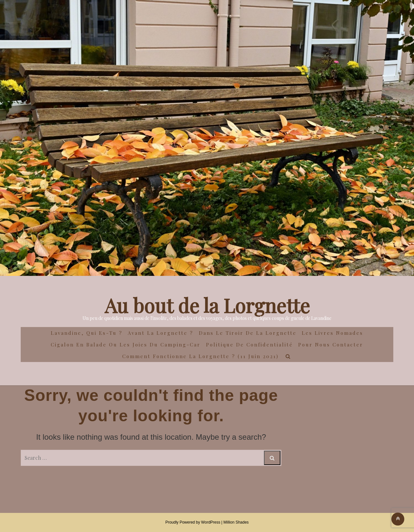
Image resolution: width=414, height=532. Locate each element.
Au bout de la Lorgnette (207, 305)
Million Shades (236, 522)
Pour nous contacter (331, 345)
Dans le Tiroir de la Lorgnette (248, 333)
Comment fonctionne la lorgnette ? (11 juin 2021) (201, 356)
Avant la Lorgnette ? (161, 333)
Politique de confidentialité (250, 345)
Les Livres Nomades (332, 333)
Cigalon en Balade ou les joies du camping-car (126, 345)
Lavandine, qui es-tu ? (87, 333)
